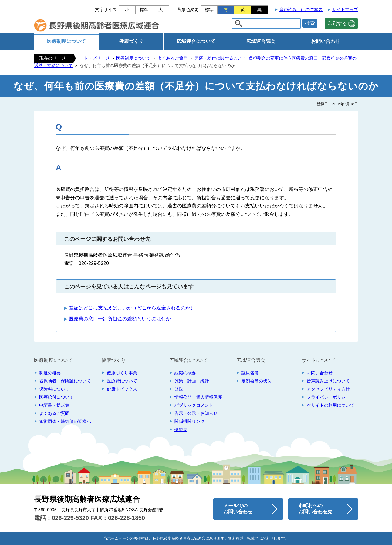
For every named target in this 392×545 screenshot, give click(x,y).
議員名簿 (250, 373)
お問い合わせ (326, 41)
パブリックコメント (194, 405)
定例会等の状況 (256, 381)
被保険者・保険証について (65, 381)
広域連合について (196, 41)
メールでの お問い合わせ (238, 509)
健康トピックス (122, 389)
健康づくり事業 (122, 373)
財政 (179, 389)
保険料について (54, 389)
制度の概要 (50, 373)
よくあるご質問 (173, 58)
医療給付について (56, 397)
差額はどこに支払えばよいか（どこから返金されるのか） (132, 308)
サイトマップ (345, 10)
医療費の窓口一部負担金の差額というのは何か (120, 319)
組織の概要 (185, 373)
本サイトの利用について (330, 405)
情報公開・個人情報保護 (198, 397)
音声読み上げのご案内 (301, 10)
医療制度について (66, 41)
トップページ (96, 58)
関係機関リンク (190, 421)
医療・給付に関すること (218, 58)
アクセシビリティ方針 (328, 389)
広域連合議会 (261, 41)
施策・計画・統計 (192, 381)
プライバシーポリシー (328, 397)
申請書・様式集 (54, 405)
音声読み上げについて (328, 381)
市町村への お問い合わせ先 (315, 509)
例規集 (181, 430)
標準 (144, 10)
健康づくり (131, 41)
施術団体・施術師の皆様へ (65, 421)
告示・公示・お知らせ (196, 413)
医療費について (122, 381)
